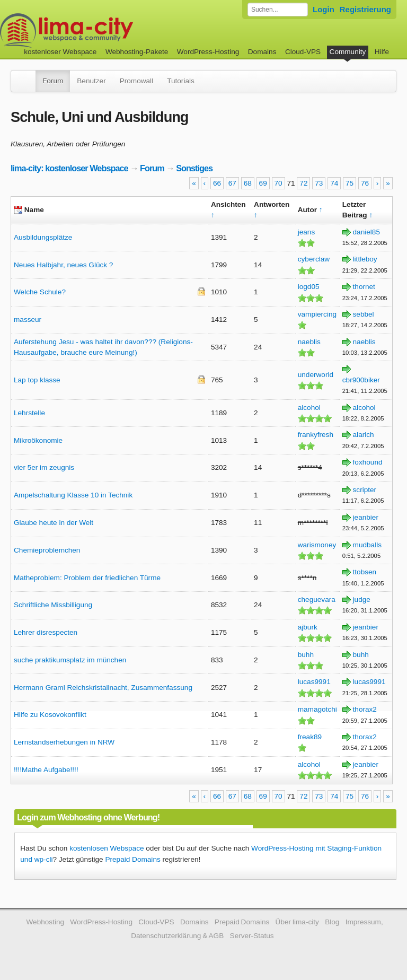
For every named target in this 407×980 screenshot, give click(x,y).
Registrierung (365, 9)
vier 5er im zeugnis (44, 467)
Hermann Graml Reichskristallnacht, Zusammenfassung (103, 688)
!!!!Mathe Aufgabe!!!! (46, 770)
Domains (262, 52)
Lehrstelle (29, 413)
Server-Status (252, 936)
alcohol (309, 408)
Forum (53, 81)
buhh (306, 655)
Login (324, 9)
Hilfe (382, 52)
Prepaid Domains (132, 859)
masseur (28, 320)
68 (248, 183)
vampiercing (317, 314)
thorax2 (365, 709)
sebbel (364, 314)
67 (232, 183)
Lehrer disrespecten (46, 632)
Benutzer (91, 81)
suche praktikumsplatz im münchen (70, 660)
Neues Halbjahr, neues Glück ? (63, 265)
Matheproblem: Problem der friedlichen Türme (87, 578)
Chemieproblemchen (47, 550)
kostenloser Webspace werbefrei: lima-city (106, 30)
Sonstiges (194, 168)
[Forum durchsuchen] (278, 10)
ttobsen (365, 572)
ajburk (308, 627)
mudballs (367, 545)
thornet (364, 287)
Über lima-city (297, 922)
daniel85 (366, 232)
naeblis (309, 342)
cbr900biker (361, 380)
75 (350, 183)
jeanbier (366, 517)
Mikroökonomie (38, 440)
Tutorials (181, 81)
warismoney (317, 545)
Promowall (136, 81)
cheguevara (317, 600)
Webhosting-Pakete (137, 52)
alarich (364, 435)
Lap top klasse (37, 380)
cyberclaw (314, 259)
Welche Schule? (40, 292)
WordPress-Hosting (208, 52)
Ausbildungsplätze (43, 237)
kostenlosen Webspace (107, 848)
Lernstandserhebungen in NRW (64, 742)
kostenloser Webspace (60, 52)
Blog (332, 922)
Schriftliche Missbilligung (53, 605)
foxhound (368, 462)
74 (334, 183)
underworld (316, 375)
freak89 (310, 737)
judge (362, 600)
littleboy (365, 259)
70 (278, 183)
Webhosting (45, 922)
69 (263, 183)
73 (319, 183)
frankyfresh (316, 435)
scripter (365, 490)
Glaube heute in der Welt (54, 523)
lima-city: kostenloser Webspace (69, 168)
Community (348, 52)
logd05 (309, 287)
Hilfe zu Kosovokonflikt (50, 715)
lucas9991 (314, 682)
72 (303, 183)
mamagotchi (317, 709)
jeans (307, 232)
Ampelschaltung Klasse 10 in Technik (73, 495)
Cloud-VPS (303, 52)
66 (217, 183)
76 (365, 183)
